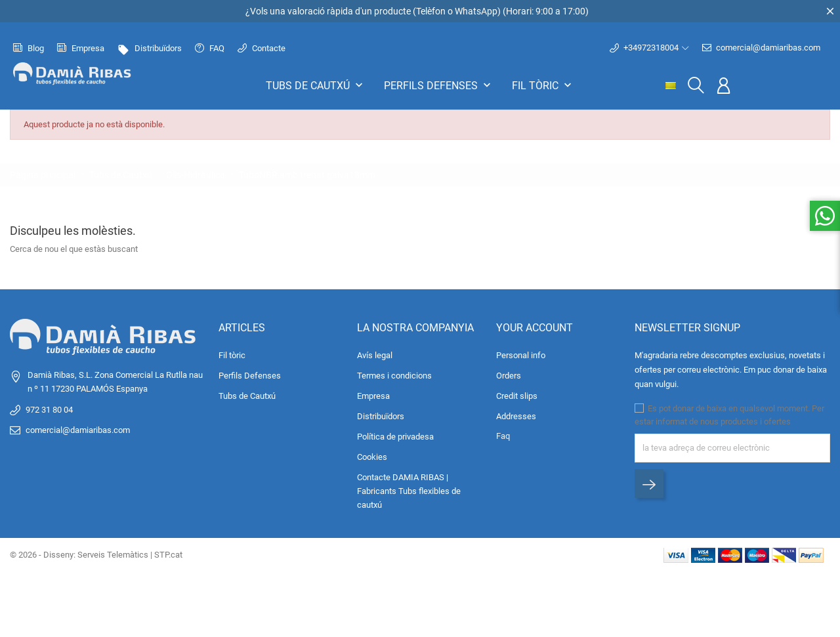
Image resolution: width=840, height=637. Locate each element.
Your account (535, 328)
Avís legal (375, 355)
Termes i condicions (394, 376)
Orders (509, 376)
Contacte (262, 48)
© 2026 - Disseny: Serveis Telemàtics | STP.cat (96, 555)
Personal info (521, 355)
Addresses (516, 416)
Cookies (372, 457)
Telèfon (431, 11)
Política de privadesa (395, 437)
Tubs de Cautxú (316, 85)
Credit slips (517, 396)
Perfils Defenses (439, 85)
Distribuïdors (150, 48)
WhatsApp (476, 11)
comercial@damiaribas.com (761, 48)
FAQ (210, 48)
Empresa (81, 48)
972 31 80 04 (49, 410)
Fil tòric (543, 85)
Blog (29, 48)
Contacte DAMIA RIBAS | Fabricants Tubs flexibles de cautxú (409, 491)
